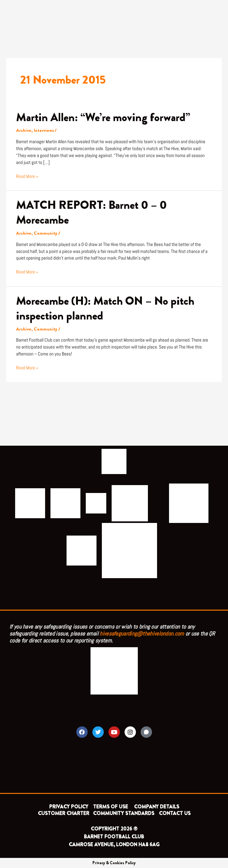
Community (46, 233)
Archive (24, 130)
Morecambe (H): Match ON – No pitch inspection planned (105, 308)
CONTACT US (175, 813)
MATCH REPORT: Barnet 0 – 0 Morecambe (91, 212)
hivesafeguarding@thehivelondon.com (142, 633)
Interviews (44, 130)
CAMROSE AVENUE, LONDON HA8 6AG (114, 845)
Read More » (27, 176)
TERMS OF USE (111, 807)
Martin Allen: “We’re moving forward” (103, 117)
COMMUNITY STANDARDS (124, 813)
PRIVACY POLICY (69, 807)
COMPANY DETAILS (157, 807)
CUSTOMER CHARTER (64, 813)
